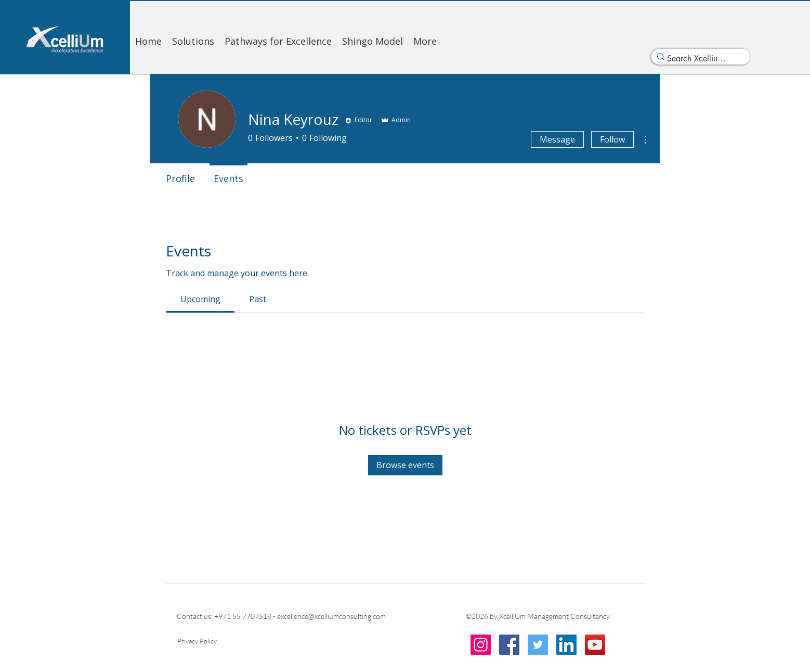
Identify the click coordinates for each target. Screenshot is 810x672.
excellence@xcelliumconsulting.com (331, 616)
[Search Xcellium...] (698, 59)
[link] (200, 299)
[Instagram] (481, 645)
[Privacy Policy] (198, 641)
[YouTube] (595, 645)
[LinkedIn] (566, 645)
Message (557, 139)
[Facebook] (509, 645)
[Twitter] (538, 645)
